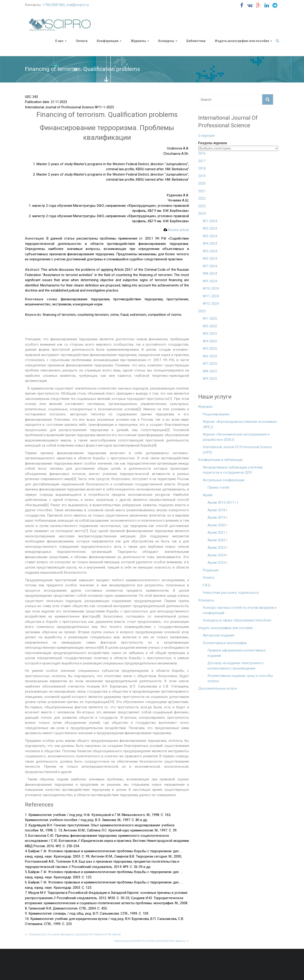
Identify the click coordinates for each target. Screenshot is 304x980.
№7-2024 (210, 266)
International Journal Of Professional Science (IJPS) (237, 450)
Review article (176, 230)
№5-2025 (210, 349)
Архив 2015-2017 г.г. (223, 502)
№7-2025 (210, 364)
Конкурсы (166, 41)
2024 (202, 213)
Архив (208, 495)
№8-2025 (210, 371)
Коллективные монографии (225, 643)
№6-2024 (210, 259)
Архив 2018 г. (218, 510)
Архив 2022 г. (218, 540)
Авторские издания (219, 635)
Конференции (108, 41)
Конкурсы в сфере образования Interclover (237, 620)
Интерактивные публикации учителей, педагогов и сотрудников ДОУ (233, 470)
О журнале (207, 136)
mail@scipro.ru (78, 5)
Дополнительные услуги (217, 688)
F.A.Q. (207, 585)
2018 (202, 168)
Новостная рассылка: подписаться (231, 593)
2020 (202, 183)
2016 (202, 153)
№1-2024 (210, 221)
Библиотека (196, 41)
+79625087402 (53, 5)
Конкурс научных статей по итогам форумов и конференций (240, 610)
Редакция (211, 570)
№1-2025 (210, 319)
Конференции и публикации (220, 460)
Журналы (138, 41)
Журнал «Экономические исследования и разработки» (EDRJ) (236, 437)
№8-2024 (210, 274)
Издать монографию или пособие (242, 41)
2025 (202, 311)
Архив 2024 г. (218, 555)
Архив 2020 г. (218, 525)
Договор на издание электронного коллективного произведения (236, 666)
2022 (202, 198)
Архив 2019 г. (218, 517)
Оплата (82, 41)
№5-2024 (210, 251)
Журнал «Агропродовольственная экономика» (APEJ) (240, 424)
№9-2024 (210, 281)
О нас (59, 41)
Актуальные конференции (224, 480)
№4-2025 (210, 341)
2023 (202, 206)
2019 (202, 176)
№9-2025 (210, 379)
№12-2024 (211, 304)
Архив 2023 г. (218, 548)
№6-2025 (210, 356)
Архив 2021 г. (218, 533)
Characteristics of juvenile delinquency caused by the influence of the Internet (73, 934)
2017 (202, 161)
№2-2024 (210, 228)
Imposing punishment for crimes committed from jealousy (152, 941)
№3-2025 (210, 334)
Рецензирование (216, 414)
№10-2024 (211, 289)
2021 (202, 191)
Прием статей (218, 487)
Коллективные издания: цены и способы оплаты (240, 678)
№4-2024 (210, 243)
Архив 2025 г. (218, 563)
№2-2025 (210, 326)
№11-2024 (211, 296)
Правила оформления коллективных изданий (237, 653)
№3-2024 (210, 236)
